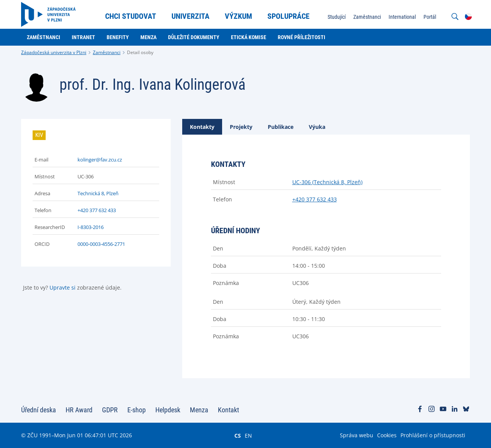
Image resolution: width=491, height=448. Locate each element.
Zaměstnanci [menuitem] (367, 17)
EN (248, 435)
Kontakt (228, 410)
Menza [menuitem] (148, 37)
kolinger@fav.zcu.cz (100, 160)
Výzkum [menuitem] (238, 16)
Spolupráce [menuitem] (288, 16)
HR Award (79, 410)
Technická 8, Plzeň (98, 193)
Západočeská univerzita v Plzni (54, 52)
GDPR (110, 410)
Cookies (387, 435)
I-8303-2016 (91, 227)
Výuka (317, 127)
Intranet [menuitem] (83, 37)
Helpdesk (168, 410)
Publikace (281, 127)
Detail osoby (140, 52)
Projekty (241, 127)
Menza (199, 410)
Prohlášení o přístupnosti (433, 435)
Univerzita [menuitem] (190, 16)
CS (238, 435)
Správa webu (357, 435)
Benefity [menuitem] (118, 37)
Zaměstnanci (107, 52)
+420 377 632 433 (97, 210)
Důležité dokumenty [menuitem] (194, 37)
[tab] (202, 127)
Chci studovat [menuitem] (131, 16)
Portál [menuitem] (430, 17)
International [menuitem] (402, 17)
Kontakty (202, 127)
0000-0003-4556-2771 (101, 244)
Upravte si (63, 287)
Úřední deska (39, 410)
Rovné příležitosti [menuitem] (302, 37)
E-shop (137, 410)
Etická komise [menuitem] (249, 37)
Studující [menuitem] (337, 17)
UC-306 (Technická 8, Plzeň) (327, 182)
